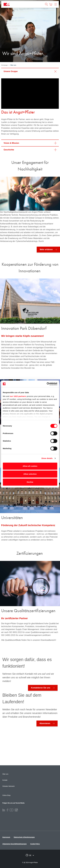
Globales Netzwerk (9, 786)
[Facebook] (7, 810)
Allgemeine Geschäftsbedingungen (15, 844)
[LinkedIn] (4, 810)
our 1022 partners (18, 396)
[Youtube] (11, 810)
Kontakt (5, 780)
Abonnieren (45, 723)
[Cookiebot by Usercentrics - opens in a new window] (47, 384)
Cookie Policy (35, 844)
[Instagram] (16, 810)
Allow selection (30, 474)
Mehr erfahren (46, 249)
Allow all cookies (30, 466)
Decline (30, 482)
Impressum (6, 837)
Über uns (5, 774)
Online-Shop (6, 795)
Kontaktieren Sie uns (41, 688)
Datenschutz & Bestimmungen (24, 837)
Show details (47, 458)
